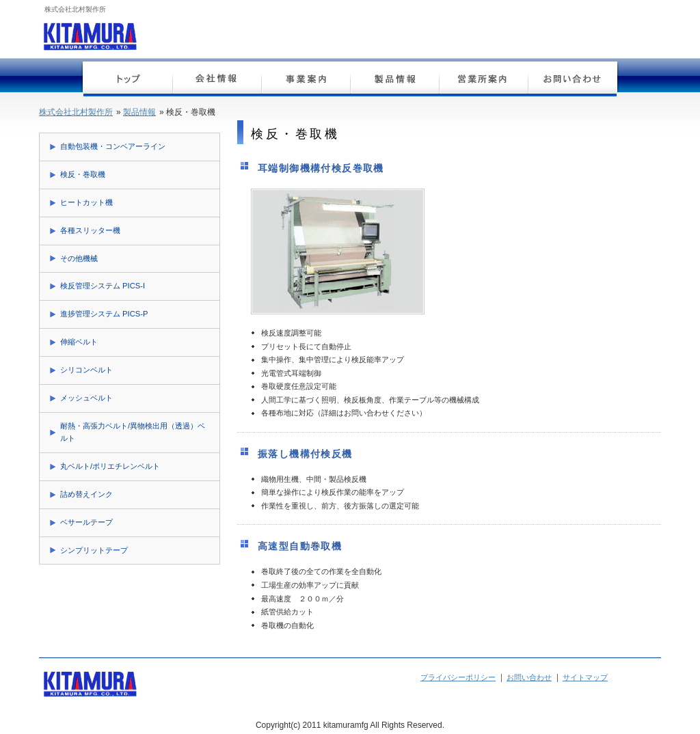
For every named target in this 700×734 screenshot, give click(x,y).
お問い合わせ (572, 81)
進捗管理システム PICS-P (104, 314)
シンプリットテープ (94, 550)
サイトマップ (585, 677)
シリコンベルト (86, 370)
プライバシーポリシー (458, 677)
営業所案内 (483, 81)
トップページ (128, 81)
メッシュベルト (86, 398)
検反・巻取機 (83, 174)
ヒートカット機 (86, 202)
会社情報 (217, 81)
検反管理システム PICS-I (103, 286)
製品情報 (394, 81)
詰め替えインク (86, 494)
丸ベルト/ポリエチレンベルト (110, 466)
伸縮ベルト (79, 342)
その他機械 (79, 258)
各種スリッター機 (90, 230)
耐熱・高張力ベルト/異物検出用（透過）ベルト (133, 432)
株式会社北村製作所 (76, 112)
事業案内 (306, 81)
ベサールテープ (86, 522)
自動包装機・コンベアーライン (113, 146)
